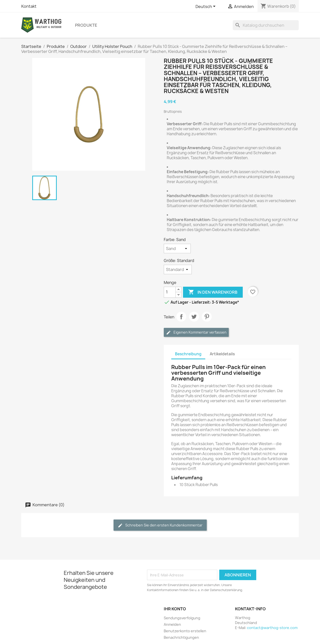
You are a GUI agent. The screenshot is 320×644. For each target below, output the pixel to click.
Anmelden (172, 624)
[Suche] (266, 25)
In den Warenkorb (213, 292)
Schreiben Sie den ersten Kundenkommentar (160, 525)
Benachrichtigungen (181, 637)
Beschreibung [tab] (188, 354)
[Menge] (170, 292)
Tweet (194, 317)
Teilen (181, 317)
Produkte (86, 25)
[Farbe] (177, 249)
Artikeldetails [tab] (222, 354)
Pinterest (207, 317)
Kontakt (29, 6)
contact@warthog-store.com (272, 628)
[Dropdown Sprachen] (206, 7)
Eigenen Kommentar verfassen (196, 332)
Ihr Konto (175, 609)
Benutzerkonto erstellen (185, 631)
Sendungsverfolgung (182, 618)
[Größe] (178, 269)
